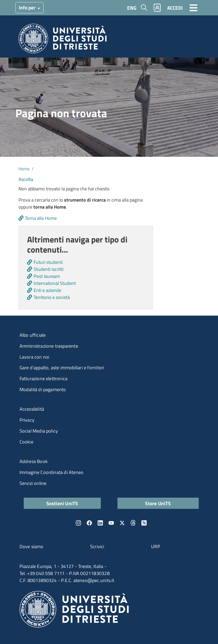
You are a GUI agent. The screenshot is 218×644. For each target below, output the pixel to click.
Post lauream (47, 276)
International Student (55, 283)
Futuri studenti (48, 262)
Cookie (26, 442)
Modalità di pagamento (43, 389)
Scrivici (97, 546)
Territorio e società (52, 297)
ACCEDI (175, 8)
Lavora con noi (35, 357)
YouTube (111, 523)
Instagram (78, 523)
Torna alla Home (41, 218)
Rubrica (157, 8)
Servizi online (33, 483)
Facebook (89, 523)
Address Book (34, 461)
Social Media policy (39, 431)
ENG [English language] (132, 8)
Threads (133, 523)
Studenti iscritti (49, 269)
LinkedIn (100, 523)
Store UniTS (158, 503)
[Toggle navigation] (194, 8)
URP (156, 546)
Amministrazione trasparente (49, 346)
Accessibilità (32, 409)
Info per (28, 7)
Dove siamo (32, 546)
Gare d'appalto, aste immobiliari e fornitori (62, 368)
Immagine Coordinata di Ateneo (52, 472)
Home (24, 169)
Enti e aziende (47, 290)
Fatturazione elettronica (44, 379)
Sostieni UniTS (62, 503)
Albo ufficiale (33, 335)
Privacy (27, 420)
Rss (144, 523)
